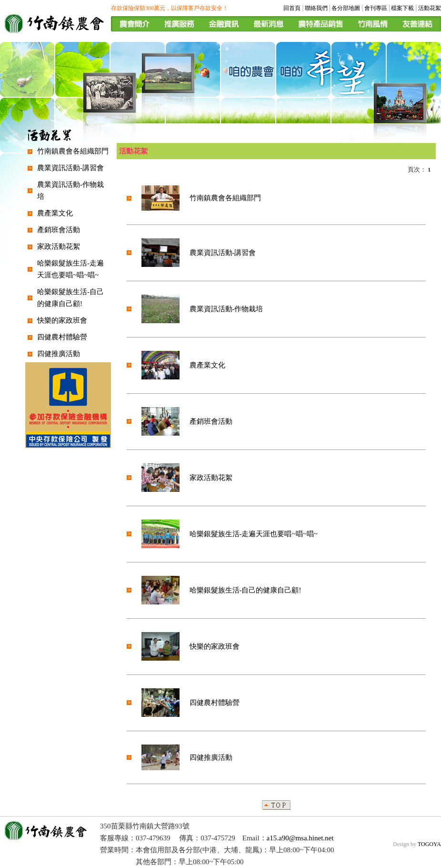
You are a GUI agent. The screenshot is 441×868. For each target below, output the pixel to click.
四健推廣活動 (59, 354)
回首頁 (292, 8)
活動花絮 (430, 8)
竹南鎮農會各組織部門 (73, 151)
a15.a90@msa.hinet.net (300, 838)
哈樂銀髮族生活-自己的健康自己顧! (246, 590)
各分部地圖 (346, 8)
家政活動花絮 (59, 246)
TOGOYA (429, 844)
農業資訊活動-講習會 (70, 168)
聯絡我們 (316, 8)
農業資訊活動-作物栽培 (226, 309)
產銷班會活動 (59, 230)
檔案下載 (402, 8)
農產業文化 (55, 213)
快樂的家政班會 (62, 320)
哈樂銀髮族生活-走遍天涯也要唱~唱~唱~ (254, 534)
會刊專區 (376, 8)
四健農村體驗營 (62, 337)
